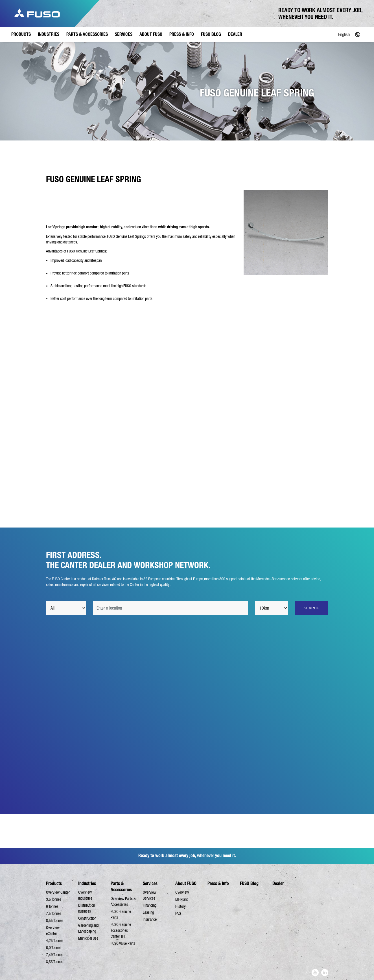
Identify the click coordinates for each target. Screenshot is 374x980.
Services (150, 883)
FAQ (178, 913)
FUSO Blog (249, 883)
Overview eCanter (53, 930)
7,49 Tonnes (55, 955)
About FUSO (186, 883)
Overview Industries (85, 895)
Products (54, 883)
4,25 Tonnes (55, 941)
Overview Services (150, 895)
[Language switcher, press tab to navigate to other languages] (330, 34)
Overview (182, 892)
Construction (87, 918)
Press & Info (218, 883)
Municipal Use (88, 938)
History (181, 906)
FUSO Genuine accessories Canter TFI (121, 930)
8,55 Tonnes (55, 920)
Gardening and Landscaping (88, 928)
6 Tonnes (52, 906)
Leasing (148, 912)
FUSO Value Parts (123, 943)
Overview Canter (58, 892)
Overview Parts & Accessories (123, 901)
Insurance (150, 919)
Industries (87, 883)
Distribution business (87, 908)
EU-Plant (181, 899)
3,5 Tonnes (54, 899)
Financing (150, 905)
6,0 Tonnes (54, 948)
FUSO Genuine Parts (121, 914)
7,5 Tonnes (54, 913)
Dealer (278, 883)
